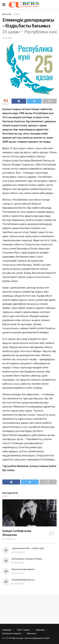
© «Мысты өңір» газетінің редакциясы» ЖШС (29, 638)
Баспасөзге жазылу (12, 633)
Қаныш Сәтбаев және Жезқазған (17, 533)
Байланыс (32, 633)
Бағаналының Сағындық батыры (27, 559)
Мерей (17, 14)
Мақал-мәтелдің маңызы (23, 569)
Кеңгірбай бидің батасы (23, 580)
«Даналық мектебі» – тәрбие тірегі (28, 548)
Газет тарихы (23, 630)
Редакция (7, 630)
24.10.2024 (7, 38)
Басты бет (7, 14)
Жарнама (40, 630)
